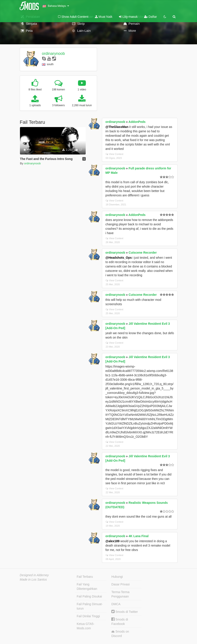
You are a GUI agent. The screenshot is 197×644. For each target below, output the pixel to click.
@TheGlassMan (117, 127)
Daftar (151, 17)
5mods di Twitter (125, 612)
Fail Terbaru (85, 577)
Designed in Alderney (34, 575)
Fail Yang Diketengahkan (87, 587)
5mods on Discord (120, 634)
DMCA (116, 604)
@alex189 (112, 541)
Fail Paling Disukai (89, 596)
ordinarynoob (53, 54)
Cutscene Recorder (143, 253)
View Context (114, 154)
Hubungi (117, 577)
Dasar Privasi (120, 584)
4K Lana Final (139, 536)
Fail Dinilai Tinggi (88, 616)
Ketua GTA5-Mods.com (86, 626)
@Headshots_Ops (119, 258)
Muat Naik (104, 17)
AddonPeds (137, 122)
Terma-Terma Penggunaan (120, 594)
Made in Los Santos (33, 579)
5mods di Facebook (120, 622)
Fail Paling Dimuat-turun (90, 606)
